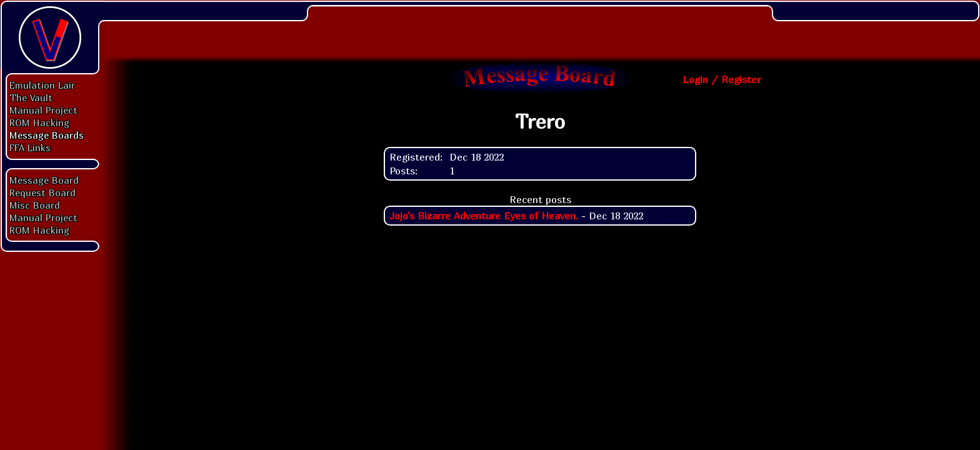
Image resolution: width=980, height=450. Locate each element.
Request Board (42, 192)
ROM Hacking (39, 122)
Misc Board (35, 205)
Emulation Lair (42, 85)
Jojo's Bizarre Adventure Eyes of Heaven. (484, 216)
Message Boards (47, 135)
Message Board (44, 180)
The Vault (31, 97)
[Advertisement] (540, 28)
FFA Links (30, 147)
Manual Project (43, 110)
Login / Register (722, 79)
